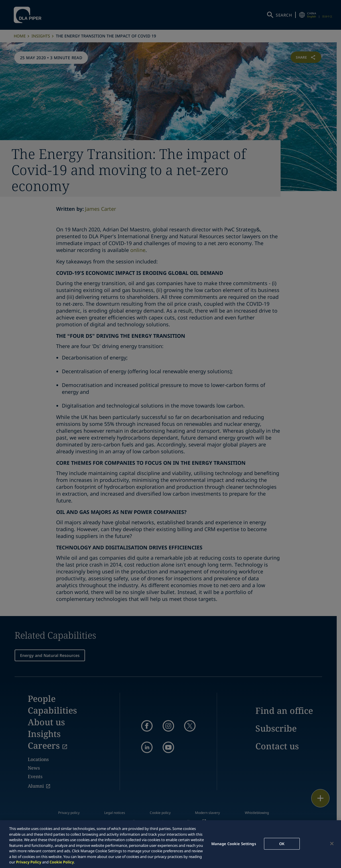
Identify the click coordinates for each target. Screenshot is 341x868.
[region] (170, 844)
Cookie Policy (62, 862)
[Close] (332, 843)
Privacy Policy (29, 862)
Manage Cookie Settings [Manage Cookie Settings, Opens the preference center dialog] (234, 843)
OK (282, 843)
